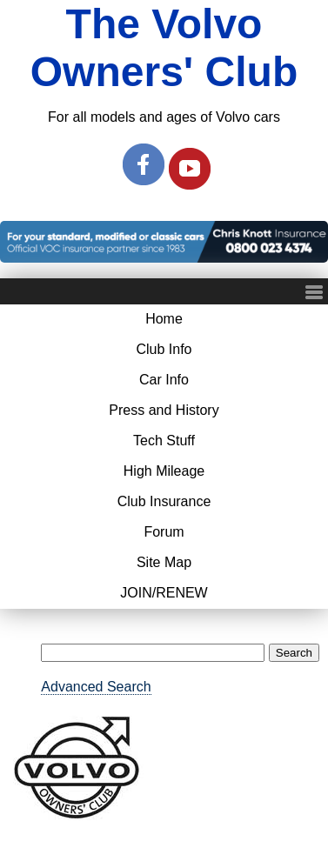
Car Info (164, 380)
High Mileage (164, 471)
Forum (164, 532)
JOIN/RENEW (164, 593)
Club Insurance (164, 501)
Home (164, 319)
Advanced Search (96, 687)
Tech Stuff (164, 441)
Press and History (164, 410)
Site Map (164, 562)
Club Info (164, 349)
